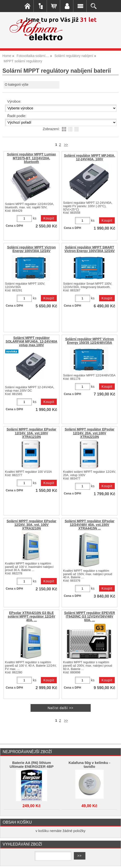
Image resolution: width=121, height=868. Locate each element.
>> (66, 145)
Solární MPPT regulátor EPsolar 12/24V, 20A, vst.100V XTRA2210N (90, 433)
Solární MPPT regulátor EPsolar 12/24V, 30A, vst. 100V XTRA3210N (31, 525)
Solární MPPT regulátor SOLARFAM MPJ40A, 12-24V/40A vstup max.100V (31, 342)
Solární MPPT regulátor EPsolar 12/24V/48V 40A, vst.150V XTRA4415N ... (90, 525)
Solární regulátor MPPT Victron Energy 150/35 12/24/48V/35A (90, 341)
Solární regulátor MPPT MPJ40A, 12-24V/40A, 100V (90, 157)
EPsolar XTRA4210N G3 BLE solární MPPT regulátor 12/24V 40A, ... (31, 617)
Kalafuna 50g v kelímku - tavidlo (89, 765)
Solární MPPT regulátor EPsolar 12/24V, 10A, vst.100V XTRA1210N (31, 433)
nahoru (114, 861)
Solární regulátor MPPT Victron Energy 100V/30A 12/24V (31, 249)
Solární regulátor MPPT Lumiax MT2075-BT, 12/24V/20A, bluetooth (32, 158)
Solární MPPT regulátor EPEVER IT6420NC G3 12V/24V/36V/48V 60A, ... (90, 617)
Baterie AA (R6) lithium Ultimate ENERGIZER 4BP (32, 765)
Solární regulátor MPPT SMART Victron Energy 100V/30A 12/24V (90, 249)
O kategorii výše (17, 85)
